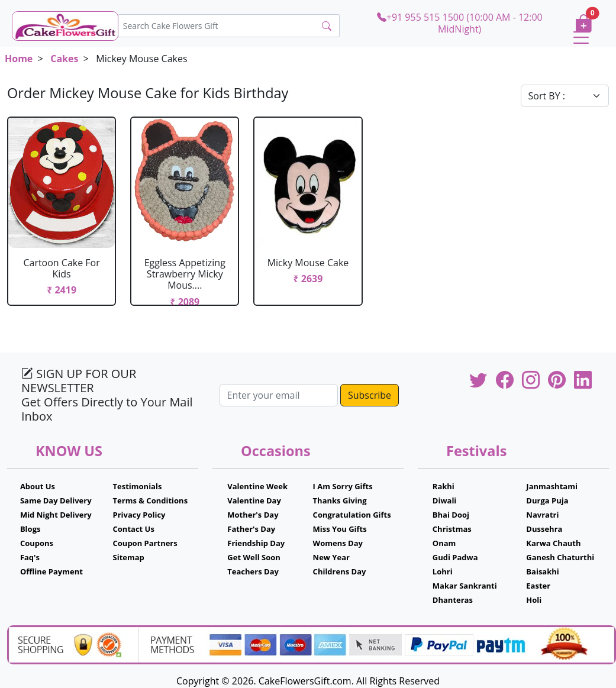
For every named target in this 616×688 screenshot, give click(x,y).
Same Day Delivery (56, 500)
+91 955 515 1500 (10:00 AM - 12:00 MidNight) (460, 23)
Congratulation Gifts (352, 515)
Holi (534, 600)
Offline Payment (51, 571)
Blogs (30, 529)
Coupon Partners (145, 543)
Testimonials (138, 486)
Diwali (445, 500)
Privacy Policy (139, 515)
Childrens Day (340, 571)
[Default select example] (565, 96)
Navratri (542, 515)
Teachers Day (253, 571)
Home (19, 59)
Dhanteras (453, 600)
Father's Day (251, 529)
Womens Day (338, 543)
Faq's (30, 557)
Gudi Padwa (455, 557)
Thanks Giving (340, 500)
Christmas (452, 529)
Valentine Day (254, 500)
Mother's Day (253, 515)
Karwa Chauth (553, 543)
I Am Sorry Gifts (343, 486)
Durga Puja (547, 500)
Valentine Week (257, 486)
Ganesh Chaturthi (560, 557)
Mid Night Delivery (56, 515)
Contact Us (134, 529)
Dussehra (544, 529)
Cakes (64, 59)
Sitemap (129, 557)
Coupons (37, 543)
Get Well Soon (254, 557)
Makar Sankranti (465, 586)
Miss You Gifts (340, 529)
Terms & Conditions (151, 500)
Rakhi (444, 486)
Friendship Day (256, 543)
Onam (444, 543)
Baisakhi (542, 571)
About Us (38, 486)
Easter (538, 586)
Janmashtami (552, 486)
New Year (331, 557)
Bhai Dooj (451, 515)
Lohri (443, 571)
